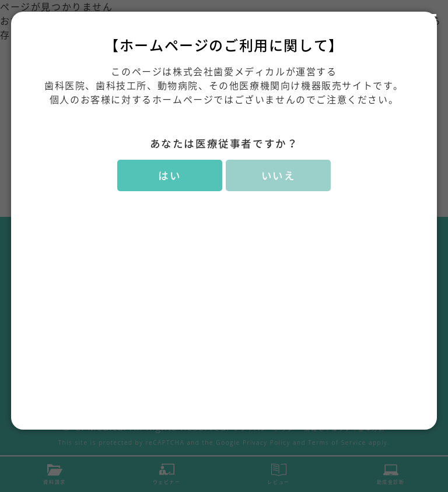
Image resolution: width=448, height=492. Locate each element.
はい (169, 175)
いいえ (279, 175)
